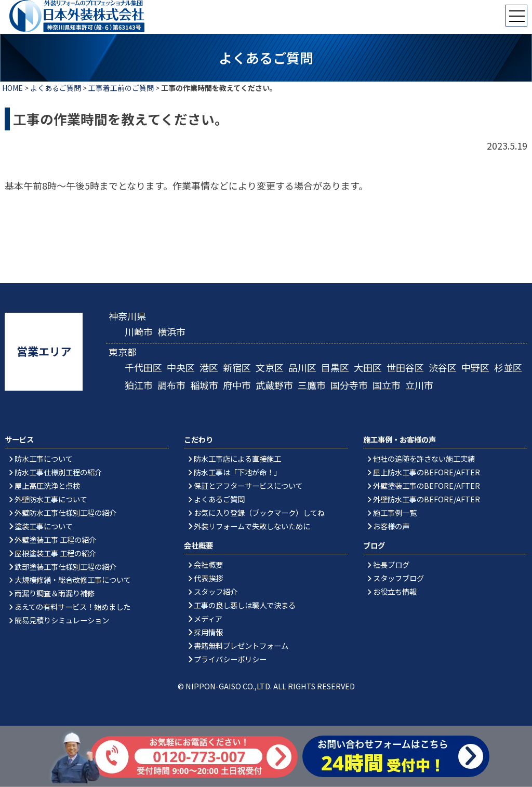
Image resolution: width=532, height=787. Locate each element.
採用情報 (208, 632)
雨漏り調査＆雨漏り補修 (55, 593)
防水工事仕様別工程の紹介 (58, 472)
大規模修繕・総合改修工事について (73, 580)
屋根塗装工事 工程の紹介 (55, 553)
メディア (208, 618)
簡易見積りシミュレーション (62, 621)
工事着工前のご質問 (121, 88)
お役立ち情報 (395, 591)
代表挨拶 (208, 578)
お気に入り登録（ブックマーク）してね (259, 512)
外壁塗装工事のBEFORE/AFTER (427, 485)
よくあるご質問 (56, 88)
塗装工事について (44, 526)
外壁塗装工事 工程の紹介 (55, 539)
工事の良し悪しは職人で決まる (245, 605)
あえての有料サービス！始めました (72, 607)
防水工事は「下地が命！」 (237, 472)
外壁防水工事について (51, 499)
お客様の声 (391, 526)
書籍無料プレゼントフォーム (241, 645)
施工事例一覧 (395, 512)
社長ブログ (391, 564)
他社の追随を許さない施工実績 (424, 458)
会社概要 (208, 564)
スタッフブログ (398, 578)
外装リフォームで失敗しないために (252, 526)
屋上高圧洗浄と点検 (47, 485)
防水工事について (44, 458)
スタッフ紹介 (216, 591)
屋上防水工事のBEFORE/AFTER (427, 472)
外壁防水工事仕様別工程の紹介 (65, 512)
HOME (12, 88)
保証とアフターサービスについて (248, 485)
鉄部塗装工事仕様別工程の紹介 (65, 566)
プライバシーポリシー (230, 659)
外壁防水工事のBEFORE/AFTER (427, 499)
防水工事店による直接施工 (237, 458)
